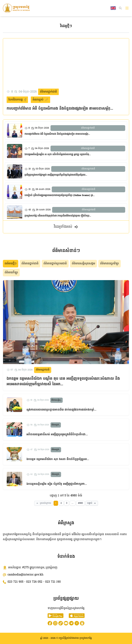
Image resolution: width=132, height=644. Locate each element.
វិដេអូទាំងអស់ (66, 227)
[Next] (92, 503)
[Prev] (44, 503)
